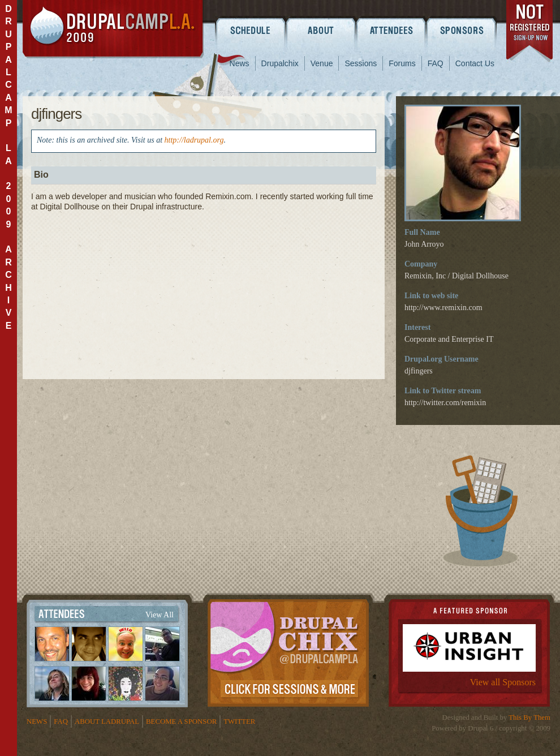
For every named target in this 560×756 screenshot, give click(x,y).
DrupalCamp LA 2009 (113, 29)
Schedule (250, 30)
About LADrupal (107, 721)
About (321, 30)
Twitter (239, 721)
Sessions (361, 63)
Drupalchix (280, 63)
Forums (402, 63)
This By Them (529, 718)
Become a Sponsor (181, 721)
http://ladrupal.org (194, 140)
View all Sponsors (503, 682)
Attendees (392, 30)
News (240, 63)
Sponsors (462, 30)
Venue (322, 63)
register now (530, 33)
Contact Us (475, 63)
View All (160, 615)
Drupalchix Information (288, 651)
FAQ (436, 63)
